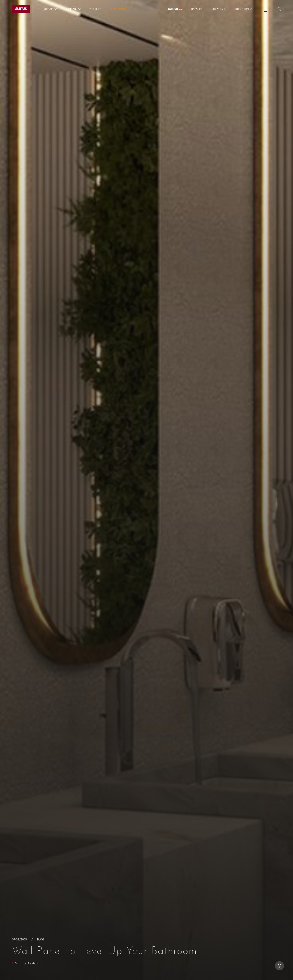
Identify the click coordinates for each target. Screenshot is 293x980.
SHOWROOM (242, 9)
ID (270, 9)
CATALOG (197, 9)
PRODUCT (48, 9)
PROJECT (95, 9)
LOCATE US (219, 9)
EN (265, 9)
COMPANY (72, 9)
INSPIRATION (118, 9)
